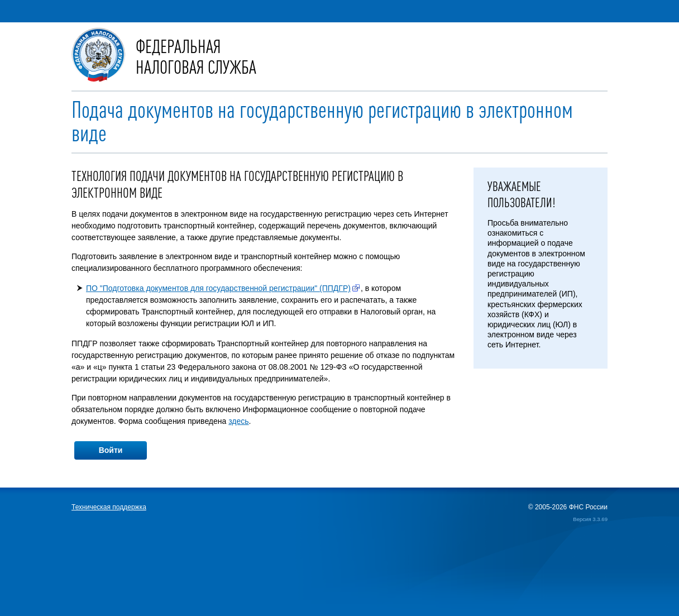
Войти (111, 450)
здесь (238, 421)
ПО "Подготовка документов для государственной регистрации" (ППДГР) (218, 288)
